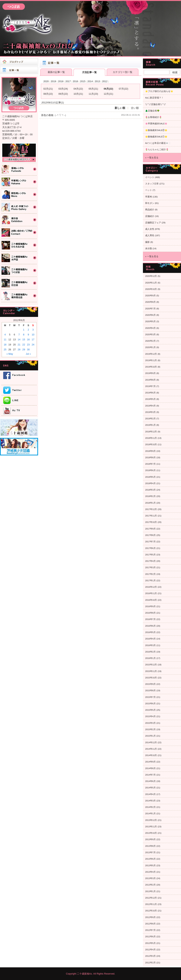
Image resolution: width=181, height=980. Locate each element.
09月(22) (63, 94)
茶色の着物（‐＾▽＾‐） (54, 115)
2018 (61, 81)
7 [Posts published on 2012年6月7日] (19, 335)
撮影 (147, 242)
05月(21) (93, 89)
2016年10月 (151, 600)
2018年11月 (151, 438)
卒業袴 (149, 197)
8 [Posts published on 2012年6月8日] (24, 335)
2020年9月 (150, 296)
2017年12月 (151, 509)
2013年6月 (150, 859)
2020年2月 (150, 341)
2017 (68, 81)
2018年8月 (150, 457)
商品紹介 (150, 210)
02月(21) (48, 89)
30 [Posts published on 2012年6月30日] (28, 350)
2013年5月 (150, 865)
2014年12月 (151, 742)
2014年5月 (150, 788)
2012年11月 (151, 904)
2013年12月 (151, 820)
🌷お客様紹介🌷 (153, 117)
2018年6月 (150, 470)
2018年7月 (150, 464)
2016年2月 (150, 652)
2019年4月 (150, 406)
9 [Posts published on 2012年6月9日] (28, 335)
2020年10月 (151, 289)
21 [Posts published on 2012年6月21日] (19, 345)
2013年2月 (150, 885)
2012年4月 (150, 950)
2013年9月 (150, 839)
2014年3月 (150, 801)
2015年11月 (151, 671)
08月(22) (48, 94)
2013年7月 (150, 852)
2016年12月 (151, 587)
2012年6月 (150, 937)
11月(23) (93, 94)
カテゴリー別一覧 (123, 72)
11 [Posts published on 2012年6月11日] (5, 339)
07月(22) (123, 89)
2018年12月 (151, 432)
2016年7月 (150, 619)
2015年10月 (151, 678)
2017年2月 (150, 574)
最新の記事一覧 (56, 72)
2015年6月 (150, 704)
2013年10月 (151, 833)
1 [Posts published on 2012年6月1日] (24, 330)
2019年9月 (150, 373)
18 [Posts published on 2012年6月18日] (5, 345)
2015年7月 (150, 697)
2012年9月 (150, 917)
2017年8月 (150, 535)
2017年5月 (150, 555)
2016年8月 (150, 613)
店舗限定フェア (153, 223)
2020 (46, 81)
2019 (53, 81)
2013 (97, 81)
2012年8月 (150, 924)
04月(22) (78, 89)
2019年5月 (150, 399)
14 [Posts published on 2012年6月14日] (19, 339)
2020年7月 (150, 309)
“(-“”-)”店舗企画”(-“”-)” (155, 104)
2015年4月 (150, 716)
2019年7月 (150, 386)
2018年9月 (150, 451)
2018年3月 (150, 490)
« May (10, 354)
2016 (75, 81)
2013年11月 (151, 827)
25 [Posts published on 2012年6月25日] (5, 350)
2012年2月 (150, 963)
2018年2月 (150, 496)
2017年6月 (150, 548)
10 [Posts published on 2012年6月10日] (33, 335)
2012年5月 (150, 943)
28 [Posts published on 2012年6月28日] (19, 350)
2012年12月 (151, 898)
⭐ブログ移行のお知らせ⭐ (159, 91)
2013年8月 (150, 846)
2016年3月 (150, 645)
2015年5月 (150, 710)
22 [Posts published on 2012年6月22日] (24, 345)
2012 (105, 81)
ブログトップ (19, 62)
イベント (150, 177)
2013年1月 (150, 891)
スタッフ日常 (152, 184)
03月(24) (63, 89)
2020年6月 (150, 315)
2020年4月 (150, 328)
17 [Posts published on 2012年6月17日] (33, 339)
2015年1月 (150, 736)
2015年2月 (150, 729)
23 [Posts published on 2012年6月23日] (28, 345)
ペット (149, 190)
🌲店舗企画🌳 (152, 111)
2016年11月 (151, 593)
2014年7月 (150, 775)
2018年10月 (151, 444)
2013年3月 (150, 878)
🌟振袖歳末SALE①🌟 (156, 137)
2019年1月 (150, 425)
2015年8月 (150, 690)
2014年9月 (150, 762)
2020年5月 (150, 321)
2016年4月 (150, 639)
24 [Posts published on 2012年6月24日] (33, 345)
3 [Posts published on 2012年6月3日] (33, 330)
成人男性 (150, 235)
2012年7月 (150, 930)
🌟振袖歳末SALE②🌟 (156, 130)
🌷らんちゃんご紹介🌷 (157, 149)
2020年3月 (150, 334)
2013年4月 (150, 872)
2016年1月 (150, 658)
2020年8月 (150, 302)
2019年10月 (151, 367)
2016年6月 (150, 626)
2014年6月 (150, 781)
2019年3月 (150, 412)
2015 (83, 81)
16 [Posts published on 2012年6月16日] (28, 339)
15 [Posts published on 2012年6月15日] (24, 339)
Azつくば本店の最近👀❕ (158, 143)
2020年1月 (150, 347)
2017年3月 (150, 567)
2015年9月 (150, 684)
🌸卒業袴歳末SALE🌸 (156, 124)
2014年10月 (151, 755)
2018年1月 (150, 503)
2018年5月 (150, 477)
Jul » (28, 354)
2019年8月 (150, 380)
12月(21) (108, 94)
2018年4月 (150, 483)
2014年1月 (150, 814)
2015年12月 (151, 665)
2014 (90, 81)
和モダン (150, 203)
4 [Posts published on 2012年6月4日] (5, 335)
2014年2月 (150, 807)
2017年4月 (150, 561)
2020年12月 (151, 276)
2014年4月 (150, 794)
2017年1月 (150, 581)
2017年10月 (151, 522)
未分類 (149, 248)
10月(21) (78, 94)
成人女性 (150, 229)
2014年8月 (150, 768)
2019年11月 (151, 360)
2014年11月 (151, 749)
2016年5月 (150, 632)
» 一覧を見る (152, 158)
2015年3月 (150, 723)
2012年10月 (151, 911)
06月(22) (108, 89)
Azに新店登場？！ (154, 98)
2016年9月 (150, 606)
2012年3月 (150, 956)
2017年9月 (150, 529)
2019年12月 (151, 354)
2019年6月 (150, 393)
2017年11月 (151, 516)
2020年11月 (151, 283)
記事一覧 (19, 70)
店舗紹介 (150, 216)
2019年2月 (150, 419)
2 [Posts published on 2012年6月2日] (28, 330)
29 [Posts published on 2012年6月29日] (24, 350)
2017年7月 (150, 542)
